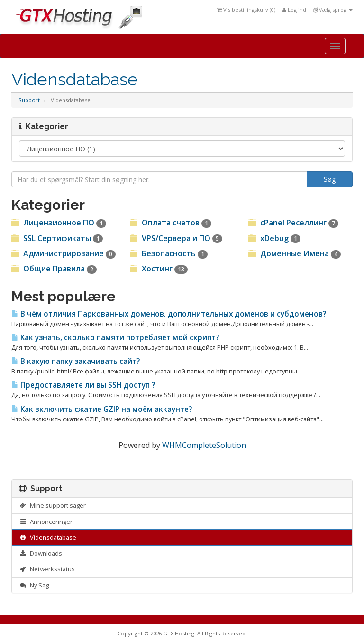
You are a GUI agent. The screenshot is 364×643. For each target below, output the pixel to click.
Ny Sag (34, 585)
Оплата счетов (171, 223)
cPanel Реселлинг (293, 223)
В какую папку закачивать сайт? (76, 361)
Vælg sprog (333, 10)
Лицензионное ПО (59, 223)
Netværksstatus (47, 569)
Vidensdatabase (48, 537)
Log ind (294, 10)
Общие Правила (54, 269)
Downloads (41, 553)
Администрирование (64, 253)
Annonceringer (46, 522)
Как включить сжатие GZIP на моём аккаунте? (102, 409)
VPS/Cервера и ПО (176, 238)
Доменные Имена (295, 253)
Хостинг (159, 269)
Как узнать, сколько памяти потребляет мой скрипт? (115, 338)
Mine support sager (52, 505)
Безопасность (169, 253)
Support (29, 100)
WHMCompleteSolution (204, 445)
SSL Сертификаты (57, 238)
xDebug (274, 238)
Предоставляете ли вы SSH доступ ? (83, 385)
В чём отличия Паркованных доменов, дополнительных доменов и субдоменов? (169, 314)
